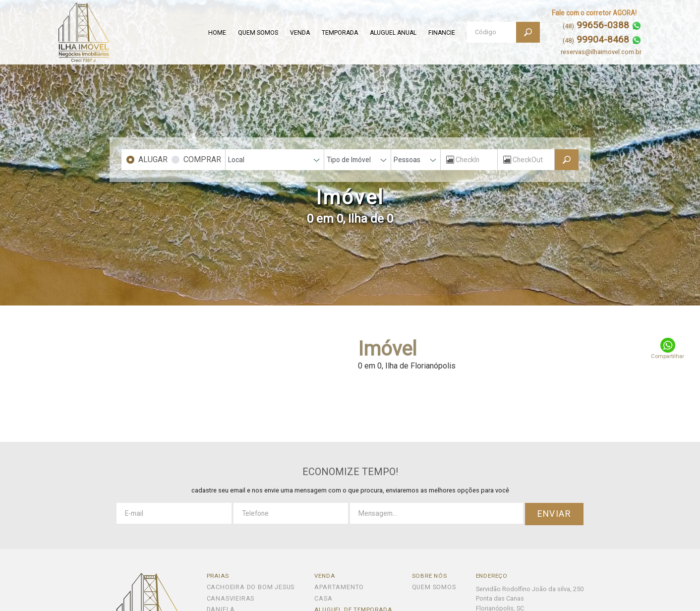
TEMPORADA (340, 33)
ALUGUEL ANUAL (393, 33)
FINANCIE (442, 33)
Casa (323, 599)
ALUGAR (153, 159)
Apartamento (339, 587)
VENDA (300, 33)
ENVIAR (554, 514)
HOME (217, 33)
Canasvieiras (231, 599)
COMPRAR (202, 159)
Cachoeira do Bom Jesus (251, 587)
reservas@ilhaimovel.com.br (601, 52)
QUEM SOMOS (258, 33)
